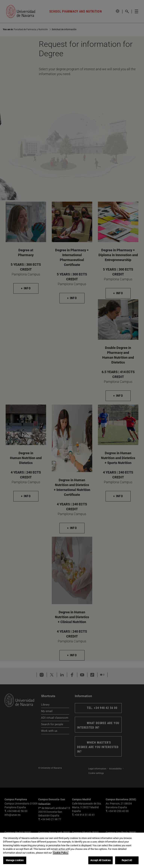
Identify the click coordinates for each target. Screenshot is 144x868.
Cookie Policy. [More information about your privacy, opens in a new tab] (61, 853)
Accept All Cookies (100, 860)
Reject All (127, 860)
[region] (72, 850)
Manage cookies (15, 860)
